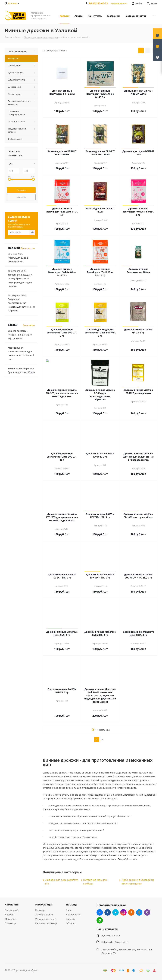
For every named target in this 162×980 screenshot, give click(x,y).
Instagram (123, 912)
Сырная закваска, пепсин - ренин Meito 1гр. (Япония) (20, 335)
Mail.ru (139, 912)
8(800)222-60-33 (98, 3)
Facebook (108, 912)
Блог (69, 910)
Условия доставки (46, 919)
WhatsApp (100, 920)
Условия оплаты (45, 914)
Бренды (70, 919)
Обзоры (71, 923)
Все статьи (29, 325)
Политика (10, 923)
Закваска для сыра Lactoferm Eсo (62, 882)
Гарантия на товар (46, 923)
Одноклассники (131, 912)
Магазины (11, 919)
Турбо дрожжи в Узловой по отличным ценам (138, 882)
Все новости (28, 248)
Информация (44, 905)
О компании (12, 910)
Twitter (115, 912)
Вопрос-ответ (74, 914)
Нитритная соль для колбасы (95, 882)
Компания (12, 905)
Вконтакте (100, 912)
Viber (147, 912)
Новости (10, 914)
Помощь (40, 910)
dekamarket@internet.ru (115, 942)
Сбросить (21, 197)
